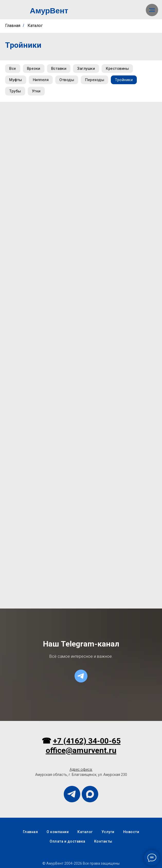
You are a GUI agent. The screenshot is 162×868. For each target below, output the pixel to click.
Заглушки (86, 69)
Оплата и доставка (67, 841)
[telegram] (81, 676)
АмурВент (49, 11)
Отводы (67, 80)
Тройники (124, 80)
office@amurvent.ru (81, 750)
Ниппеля (41, 80)
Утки (36, 91)
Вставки (59, 69)
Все (13, 69)
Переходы (94, 80)
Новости (131, 832)
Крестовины (117, 69)
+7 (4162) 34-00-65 (87, 741)
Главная (13, 26)
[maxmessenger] (90, 794)
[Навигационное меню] (152, 10)
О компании (58, 832)
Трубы (15, 91)
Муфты (16, 80)
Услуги (108, 832)
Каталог (35, 26)
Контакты (103, 841)
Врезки (34, 69)
